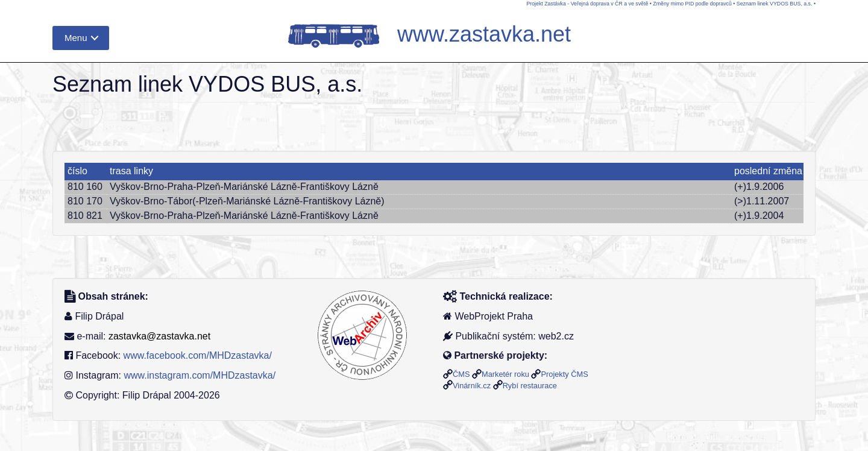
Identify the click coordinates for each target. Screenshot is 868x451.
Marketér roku (505, 374)
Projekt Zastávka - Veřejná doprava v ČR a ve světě (587, 4)
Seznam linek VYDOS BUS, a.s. (775, 4)
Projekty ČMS (564, 374)
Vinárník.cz (472, 386)
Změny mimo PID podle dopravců (692, 4)
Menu (76, 38)
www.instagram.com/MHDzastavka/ (200, 375)
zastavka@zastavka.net (159, 336)
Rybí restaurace (530, 386)
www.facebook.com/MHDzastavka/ (198, 355)
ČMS (461, 374)
